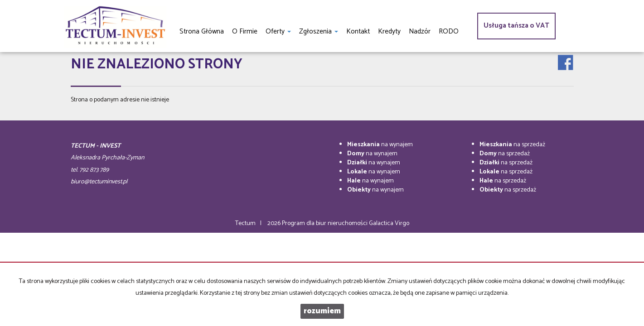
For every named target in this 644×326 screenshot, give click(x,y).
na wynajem (380, 145)
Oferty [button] (278, 31)
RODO (449, 31)
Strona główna (202, 31)
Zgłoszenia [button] (319, 31)
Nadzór (420, 31)
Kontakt (358, 31)
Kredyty (389, 31)
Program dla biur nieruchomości (325, 223)
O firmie (245, 31)
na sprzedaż (512, 145)
